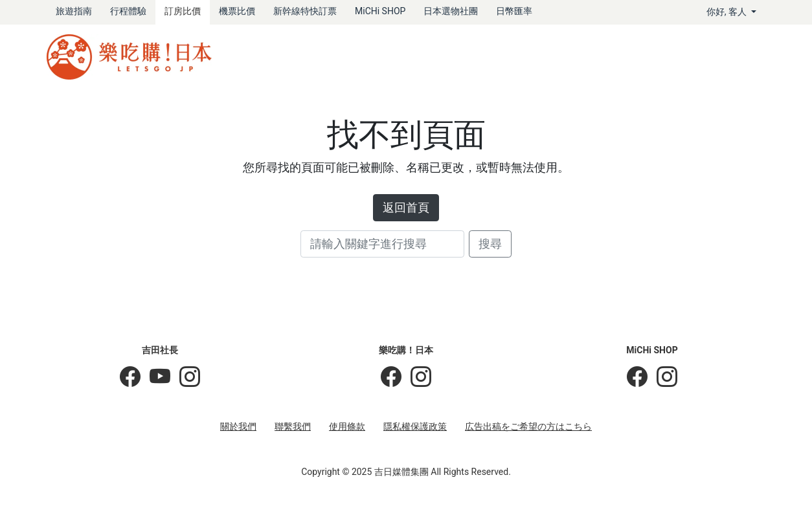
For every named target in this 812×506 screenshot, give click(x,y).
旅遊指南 (74, 11)
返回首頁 (406, 208)
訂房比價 (183, 11)
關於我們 (238, 426)
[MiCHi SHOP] (637, 377)
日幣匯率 (514, 11)
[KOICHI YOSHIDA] (185, 377)
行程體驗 (128, 11)
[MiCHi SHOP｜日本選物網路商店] (662, 377)
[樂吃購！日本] (391, 377)
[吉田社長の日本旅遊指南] (130, 377)
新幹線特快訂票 (305, 11)
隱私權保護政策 (415, 426)
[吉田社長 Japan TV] (155, 377)
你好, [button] (728, 12)
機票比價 (237, 11)
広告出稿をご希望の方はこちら (528, 426)
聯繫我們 (293, 426)
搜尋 (490, 244)
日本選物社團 (451, 11)
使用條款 (347, 426)
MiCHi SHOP (380, 11)
